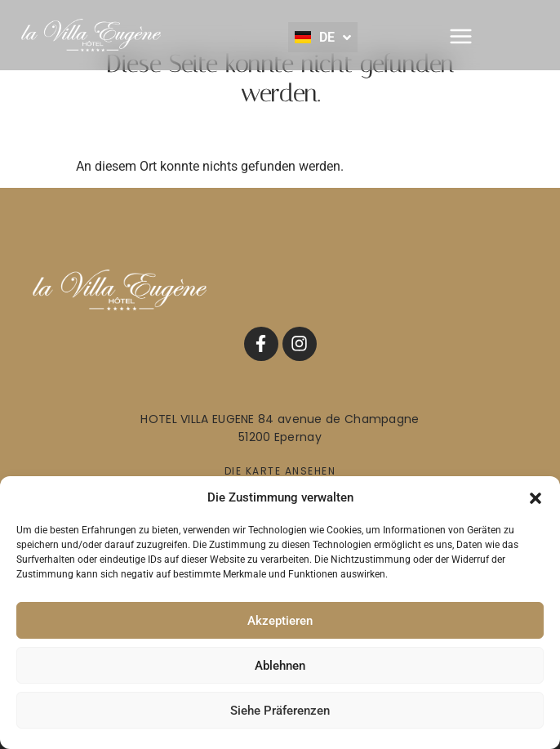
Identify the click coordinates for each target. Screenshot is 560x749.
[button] (536, 497)
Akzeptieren (280, 621)
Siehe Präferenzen (280, 711)
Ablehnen (280, 666)
